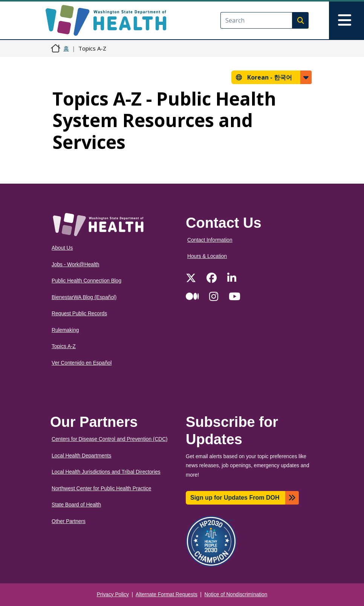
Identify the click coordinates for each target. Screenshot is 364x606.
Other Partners (69, 521)
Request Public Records (79, 314)
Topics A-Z (64, 346)
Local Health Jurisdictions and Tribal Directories (106, 472)
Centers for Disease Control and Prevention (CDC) (110, 439)
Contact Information (210, 240)
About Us (62, 248)
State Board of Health (76, 505)
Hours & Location (207, 256)
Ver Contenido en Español (82, 363)
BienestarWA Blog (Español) (84, 297)
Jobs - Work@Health (75, 265)
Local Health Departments (81, 456)
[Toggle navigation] (346, 20)
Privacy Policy (113, 594)
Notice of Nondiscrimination (236, 594)
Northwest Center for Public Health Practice (101, 489)
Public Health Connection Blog (86, 281)
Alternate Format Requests (167, 594)
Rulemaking (65, 330)
